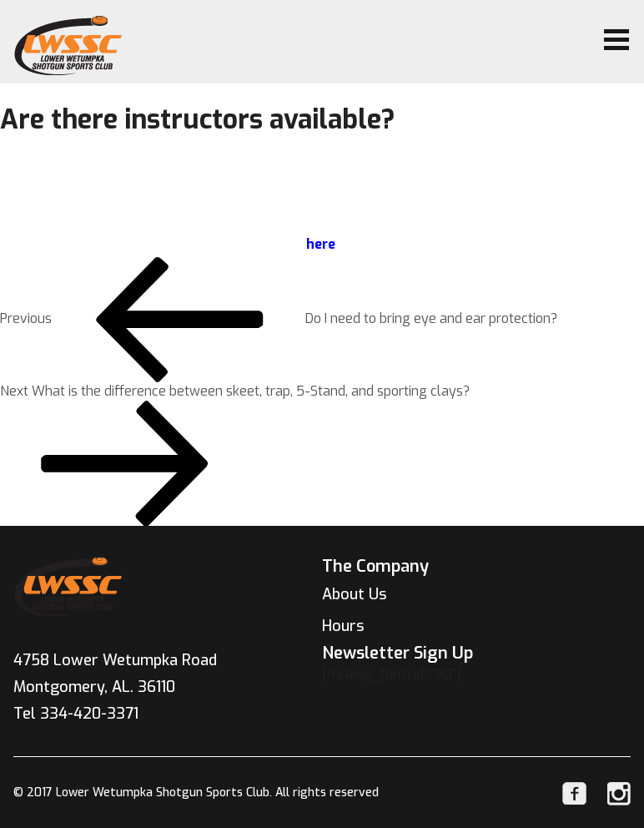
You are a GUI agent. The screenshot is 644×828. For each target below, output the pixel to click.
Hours (343, 626)
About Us (355, 594)
